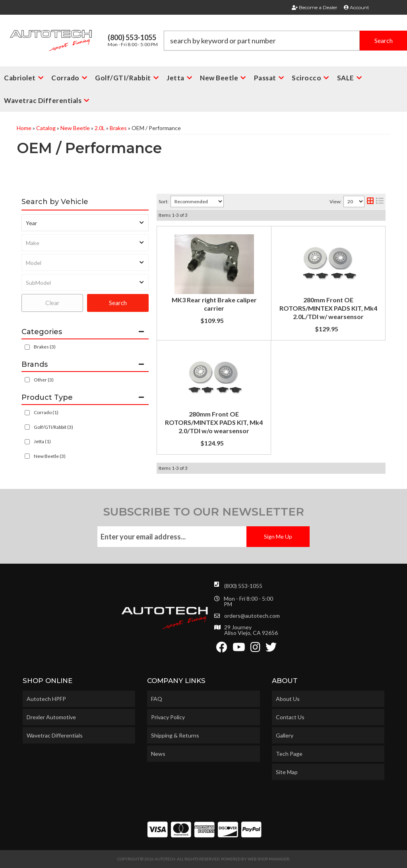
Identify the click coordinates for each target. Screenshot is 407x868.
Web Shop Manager (268, 859)
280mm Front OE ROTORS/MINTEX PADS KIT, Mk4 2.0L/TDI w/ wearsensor (328, 308)
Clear (52, 303)
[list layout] (380, 201)
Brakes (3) (45, 347)
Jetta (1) (42, 441)
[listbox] (85, 223)
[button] (285, 41)
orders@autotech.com (252, 616)
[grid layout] (370, 201)
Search (118, 303)
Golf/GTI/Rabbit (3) (53, 427)
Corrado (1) (46, 412)
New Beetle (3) (50, 456)
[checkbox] (27, 380)
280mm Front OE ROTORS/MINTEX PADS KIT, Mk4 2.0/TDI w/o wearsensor (214, 422)
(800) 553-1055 (243, 586)
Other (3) (44, 380)
